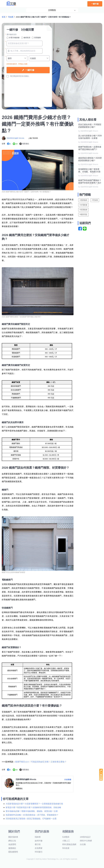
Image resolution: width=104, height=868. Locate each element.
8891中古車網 (86, 841)
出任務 (83, 844)
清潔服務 (36, 38)
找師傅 (38, 837)
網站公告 (12, 841)
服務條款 (12, 848)
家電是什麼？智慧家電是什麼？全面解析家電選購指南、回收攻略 (33, 807)
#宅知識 (95, 200)
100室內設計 (85, 837)
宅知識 (11, 17)
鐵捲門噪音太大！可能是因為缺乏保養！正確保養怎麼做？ (41, 762)
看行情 (38, 844)
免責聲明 (12, 844)
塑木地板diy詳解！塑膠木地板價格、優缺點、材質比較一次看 (32, 811)
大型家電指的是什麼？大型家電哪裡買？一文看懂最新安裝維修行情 (34, 804)
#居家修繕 (83, 200)
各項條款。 (26, 76)
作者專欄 (68, 780)
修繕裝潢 (26, 38)
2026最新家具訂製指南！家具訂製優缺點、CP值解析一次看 (31, 819)
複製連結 (26, 144)
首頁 (4, 17)
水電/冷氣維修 (13, 38)
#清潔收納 (83, 210)
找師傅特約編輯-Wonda (15, 138)
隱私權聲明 (13, 852)
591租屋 (66, 848)
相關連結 (19, 788)
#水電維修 (83, 205)
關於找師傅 (13, 837)
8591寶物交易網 (69, 844)
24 (17, 144)
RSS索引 (39, 852)
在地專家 (39, 848)
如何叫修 (39, 841)
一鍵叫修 (95, 4)
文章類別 (52, 10)
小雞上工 (66, 841)
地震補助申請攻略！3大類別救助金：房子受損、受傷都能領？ (32, 815)
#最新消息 (83, 214)
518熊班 (66, 837)
